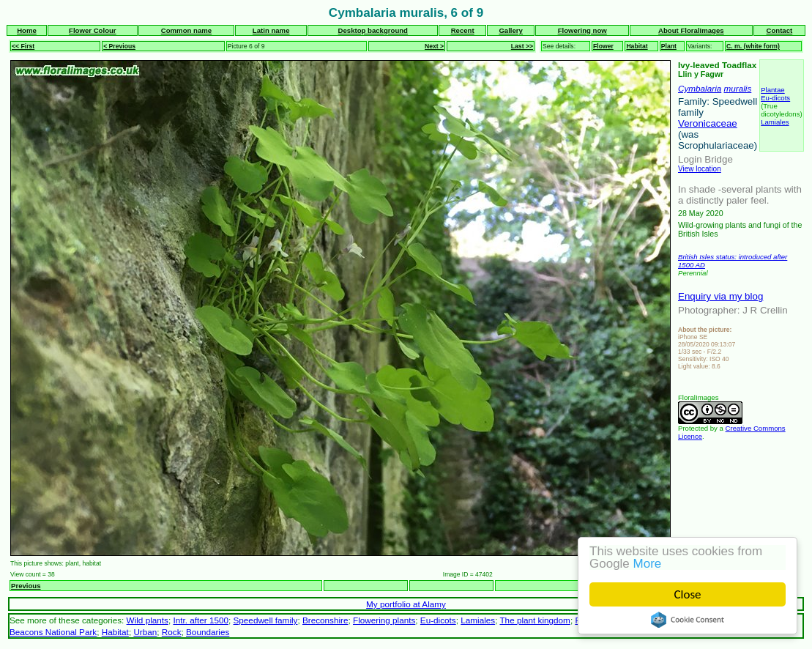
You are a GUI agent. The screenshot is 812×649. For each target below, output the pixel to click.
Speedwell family (266, 620)
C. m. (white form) (753, 46)
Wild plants (148, 620)
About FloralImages (691, 30)
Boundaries (208, 632)
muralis (738, 88)
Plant (669, 46)
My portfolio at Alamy (406, 604)
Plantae (773, 90)
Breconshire (325, 620)
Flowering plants (384, 620)
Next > (434, 46)
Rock (172, 632)
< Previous (119, 46)
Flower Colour (93, 30)
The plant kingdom (534, 620)
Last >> (522, 46)
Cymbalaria (700, 88)
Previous (26, 586)
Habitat (637, 46)
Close (688, 594)
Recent (463, 30)
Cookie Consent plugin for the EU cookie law (688, 620)
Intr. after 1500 (201, 620)
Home (27, 30)
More (648, 564)
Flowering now (582, 30)
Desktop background (373, 30)
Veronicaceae (708, 123)
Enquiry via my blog (720, 296)
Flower (603, 46)
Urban (145, 632)
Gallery (511, 30)
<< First (23, 46)
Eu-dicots (775, 98)
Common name (186, 30)
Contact (780, 30)
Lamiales (775, 122)
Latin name (271, 30)
